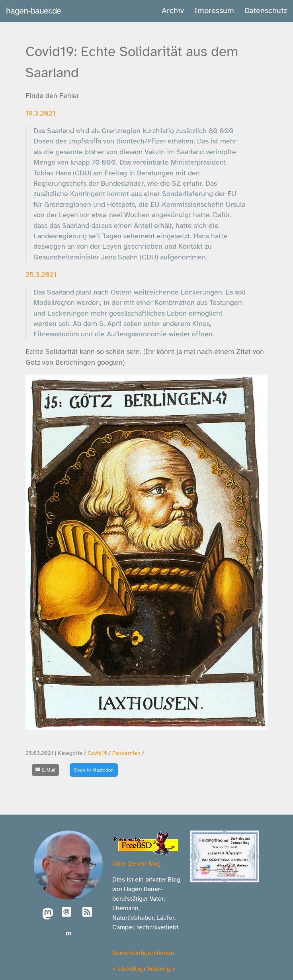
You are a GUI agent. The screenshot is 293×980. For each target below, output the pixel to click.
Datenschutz (266, 11)
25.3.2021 (41, 275)
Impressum (214, 11)
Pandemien (126, 753)
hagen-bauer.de (33, 11)
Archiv (173, 11)
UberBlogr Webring (144, 969)
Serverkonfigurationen (143, 953)
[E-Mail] (45, 770)
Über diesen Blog (137, 864)
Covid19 (97, 753)
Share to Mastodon (94, 770)
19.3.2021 (40, 113)
